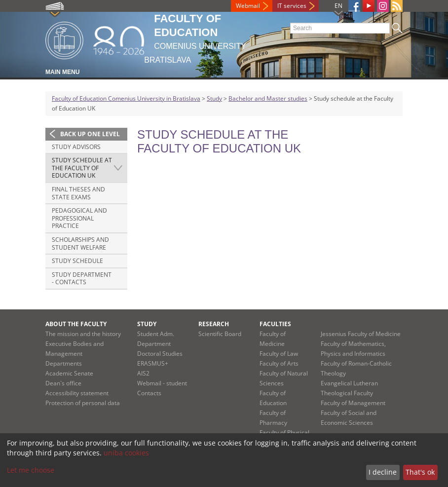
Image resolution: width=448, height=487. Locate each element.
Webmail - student (162, 383)
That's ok (420, 472)
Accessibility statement (77, 393)
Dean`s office (63, 383)
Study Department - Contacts (82, 279)
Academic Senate (69, 373)
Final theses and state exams (78, 193)
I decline (383, 472)
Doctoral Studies (160, 354)
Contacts (149, 393)
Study (214, 98)
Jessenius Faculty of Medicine (361, 334)
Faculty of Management (353, 403)
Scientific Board (220, 334)
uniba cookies (126, 453)
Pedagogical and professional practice (79, 218)
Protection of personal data (83, 403)
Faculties (275, 324)
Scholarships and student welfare (80, 243)
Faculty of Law (279, 354)
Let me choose (31, 470)
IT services (292, 6)
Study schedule (77, 261)
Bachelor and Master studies (268, 98)
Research (214, 324)
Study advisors (76, 147)
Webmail (248, 6)
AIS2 (143, 373)
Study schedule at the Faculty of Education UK (82, 168)
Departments (64, 363)
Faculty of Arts (279, 363)
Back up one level (90, 134)
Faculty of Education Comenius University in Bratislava (126, 98)
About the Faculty (76, 324)
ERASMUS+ (153, 363)
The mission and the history (83, 334)
